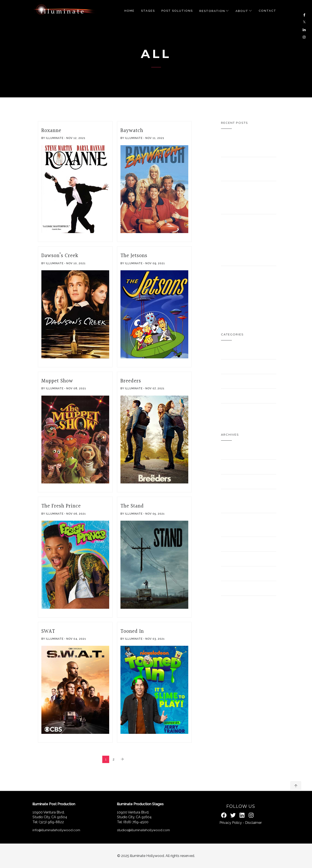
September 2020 (241, 525)
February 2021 (247, 467)
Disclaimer (253, 823)
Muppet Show (57, 381)
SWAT (48, 631)
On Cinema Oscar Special (247, 145)
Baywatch (132, 131)
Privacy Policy (231, 823)
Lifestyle (239, 381)
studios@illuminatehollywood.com (143, 830)
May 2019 (237, 588)
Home (129, 11)
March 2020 (242, 544)
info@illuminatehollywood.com (56, 830)
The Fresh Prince (61, 506)
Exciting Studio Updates (237, 197)
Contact (267, 11)
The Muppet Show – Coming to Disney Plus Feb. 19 (243, 291)
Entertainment (250, 366)
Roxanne (51, 131)
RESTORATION (212, 11)
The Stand (132, 506)
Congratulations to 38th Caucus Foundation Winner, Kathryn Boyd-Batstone (254, 240)
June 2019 (238, 573)
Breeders (131, 381)
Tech (230, 410)
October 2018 (245, 603)
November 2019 (249, 559)
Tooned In (132, 631)
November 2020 (240, 501)
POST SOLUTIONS (177, 11)
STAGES (148, 11)
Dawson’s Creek (60, 256)
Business (238, 352)
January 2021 (245, 481)
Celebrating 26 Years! (245, 169)
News (231, 396)
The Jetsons (134, 256)
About (242, 11)
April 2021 (239, 452)
